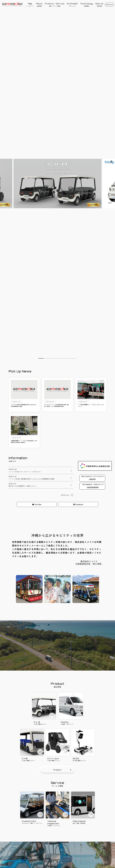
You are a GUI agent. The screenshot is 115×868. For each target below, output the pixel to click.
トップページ (30, 5)
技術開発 (86, 5)
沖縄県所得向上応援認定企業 (98, 466)
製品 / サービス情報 (55, 5)
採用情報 (99, 5)
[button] (41, 358)
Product (58, 770)
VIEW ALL (65, 495)
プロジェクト (72, 5)
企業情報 (39, 5)
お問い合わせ (109, 5)
